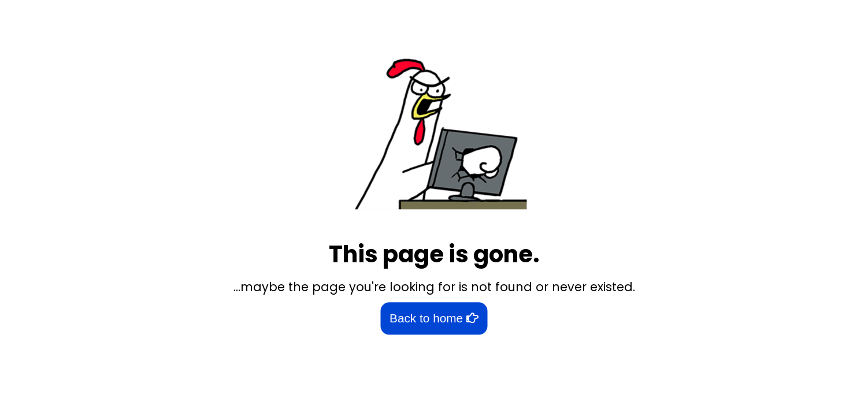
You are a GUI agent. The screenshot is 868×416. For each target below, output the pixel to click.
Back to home (434, 319)
